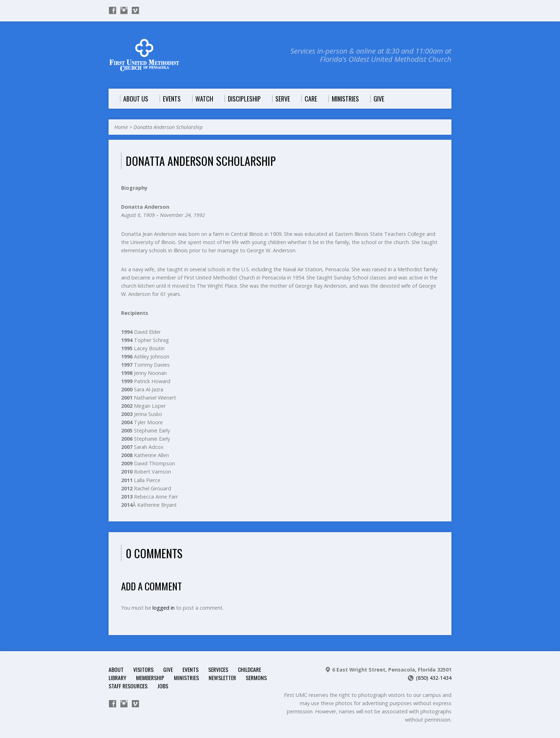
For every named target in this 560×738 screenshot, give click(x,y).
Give (168, 669)
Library (117, 678)
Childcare (249, 669)
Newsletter (222, 678)
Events (191, 669)
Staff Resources (128, 686)
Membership (150, 678)
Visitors (143, 669)
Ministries (186, 678)
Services (218, 669)
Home (121, 127)
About (116, 669)
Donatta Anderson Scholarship (168, 127)
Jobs (163, 686)
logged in (164, 608)
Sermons (256, 678)
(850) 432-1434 (434, 678)
